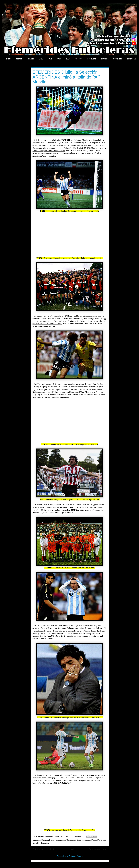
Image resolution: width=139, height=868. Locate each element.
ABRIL (41, 59)
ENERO (9, 59)
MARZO (31, 59)
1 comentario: (77, 836)
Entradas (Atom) (76, 856)
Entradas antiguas (98, 849)
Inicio (73, 849)
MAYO (50, 59)
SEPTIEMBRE (91, 59)
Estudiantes (60, 840)
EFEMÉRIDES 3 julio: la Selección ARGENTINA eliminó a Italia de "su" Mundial (66, 77)
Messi (94, 840)
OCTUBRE (105, 59)
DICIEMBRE (131, 59)
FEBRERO (20, 59)
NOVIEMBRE (118, 59)
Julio (79, 840)
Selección (45, 843)
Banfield (45, 840)
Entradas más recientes (44, 849)
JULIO (68, 59)
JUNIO (59, 59)
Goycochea (71, 840)
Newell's (36, 843)
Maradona (86, 840)
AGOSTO (78, 59)
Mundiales (102, 840)
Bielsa (52, 840)
